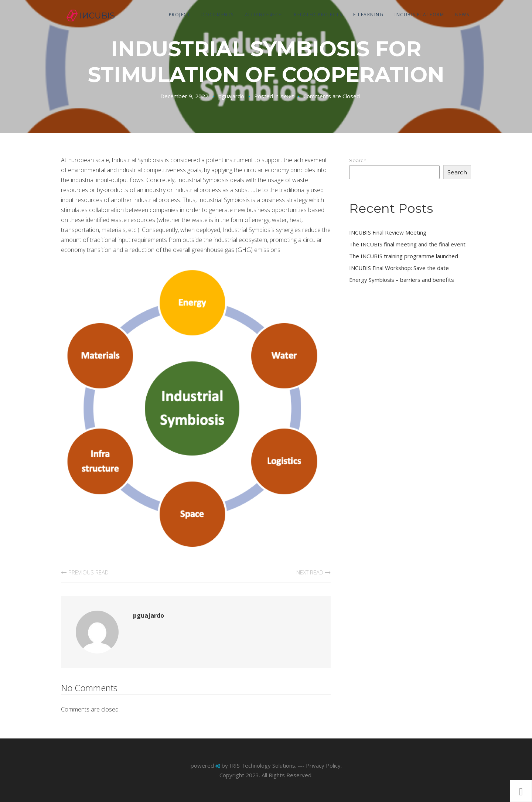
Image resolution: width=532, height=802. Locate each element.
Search (358, 160)
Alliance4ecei (264, 15)
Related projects (318, 15)
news (462, 15)
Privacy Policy (323, 765)
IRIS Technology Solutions (262, 765)
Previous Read (88, 572)
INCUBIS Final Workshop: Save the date (399, 268)
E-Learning (368, 15)
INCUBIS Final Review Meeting (388, 232)
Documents (218, 15)
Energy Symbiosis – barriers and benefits (402, 280)
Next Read (310, 572)
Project (180, 15)
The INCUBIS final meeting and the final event (407, 244)
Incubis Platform (419, 15)
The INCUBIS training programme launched (404, 256)
